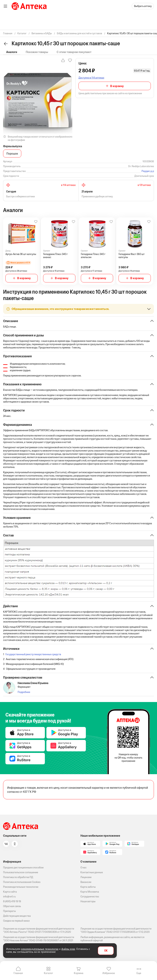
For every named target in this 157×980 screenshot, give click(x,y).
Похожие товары (37, 52)
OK (106, 951)
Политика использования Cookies (22, 882)
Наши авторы (88, 901)
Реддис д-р (148, 171)
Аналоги (12, 52)
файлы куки (68, 949)
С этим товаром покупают (74, 52)
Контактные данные (92, 872)
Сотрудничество (90, 897)
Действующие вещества (17, 916)
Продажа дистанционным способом (23, 868)
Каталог (48, 973)
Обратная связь (12, 906)
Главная (18, 973)
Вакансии (86, 882)
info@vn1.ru (9, 897)
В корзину (117, 86)
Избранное (109, 973)
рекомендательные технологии (40, 949)
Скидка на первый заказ (16, 921)
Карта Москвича (90, 892)
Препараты (9, 911)
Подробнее (24, 692)
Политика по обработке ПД (18, 877)
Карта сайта (10, 892)
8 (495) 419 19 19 (12, 901)
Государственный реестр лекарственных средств (33, 654)
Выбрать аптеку (143, 6)
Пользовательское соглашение (21, 872)
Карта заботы (88, 887)
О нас (84, 868)
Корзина (79, 973)
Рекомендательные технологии (21, 887)
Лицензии (86, 877)
